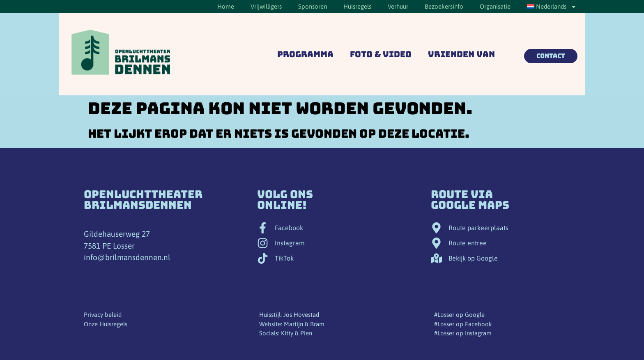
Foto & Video (381, 54)
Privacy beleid (103, 315)
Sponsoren (313, 6)
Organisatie (495, 6)
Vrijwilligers (266, 6)
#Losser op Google (459, 315)
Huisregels (357, 6)
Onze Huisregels (106, 324)
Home (226, 6)
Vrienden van (461, 54)
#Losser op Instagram (463, 333)
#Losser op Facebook (463, 324)
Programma (305, 54)
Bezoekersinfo (444, 6)
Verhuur (398, 6)
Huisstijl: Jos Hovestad (289, 315)
